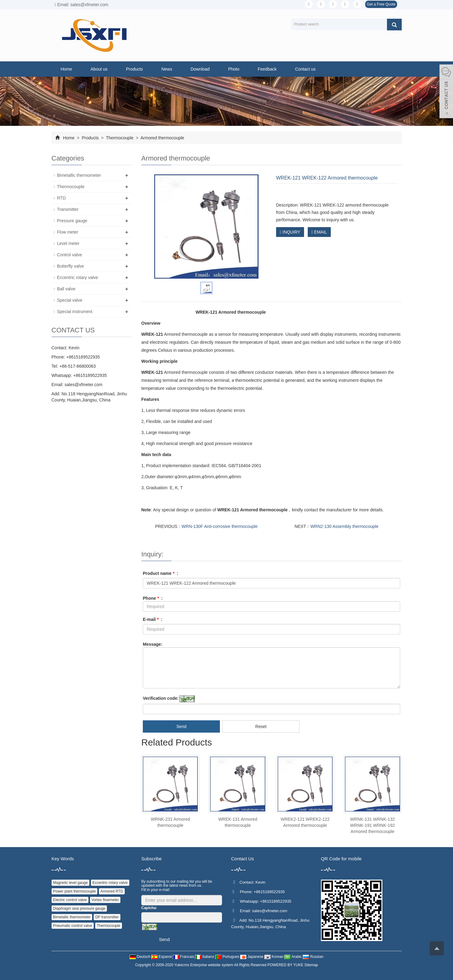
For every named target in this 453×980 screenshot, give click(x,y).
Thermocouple (120, 138)
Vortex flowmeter (105, 900)
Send (181, 726)
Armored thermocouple (162, 138)
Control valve (70, 255)
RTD (62, 198)
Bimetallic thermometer (79, 175)
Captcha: (149, 908)
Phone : (153, 598)
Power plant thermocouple (74, 891)
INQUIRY (290, 232)
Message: (153, 644)
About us (99, 69)
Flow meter (68, 232)
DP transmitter (107, 917)
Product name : (160, 573)
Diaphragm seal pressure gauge (79, 908)
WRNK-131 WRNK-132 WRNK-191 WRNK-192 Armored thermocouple (372, 825)
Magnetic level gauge (70, 883)
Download (200, 69)
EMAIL (319, 232)
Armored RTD (112, 891)
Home (66, 69)
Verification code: (161, 698)
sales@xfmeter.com (83, 385)
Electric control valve (70, 900)
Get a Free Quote (381, 4)
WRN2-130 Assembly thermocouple (344, 526)
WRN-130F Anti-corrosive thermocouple (219, 526)
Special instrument (75, 312)
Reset (261, 726)
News (167, 69)
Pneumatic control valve (73, 926)
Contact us (305, 69)
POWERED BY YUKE (286, 965)
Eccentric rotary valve (78, 277)
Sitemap (311, 965)
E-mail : (153, 619)
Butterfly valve (71, 266)
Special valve (70, 300)
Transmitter (68, 209)
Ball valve (66, 289)
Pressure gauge (72, 221)
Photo (234, 69)
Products (134, 69)
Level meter (68, 243)
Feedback (267, 69)
